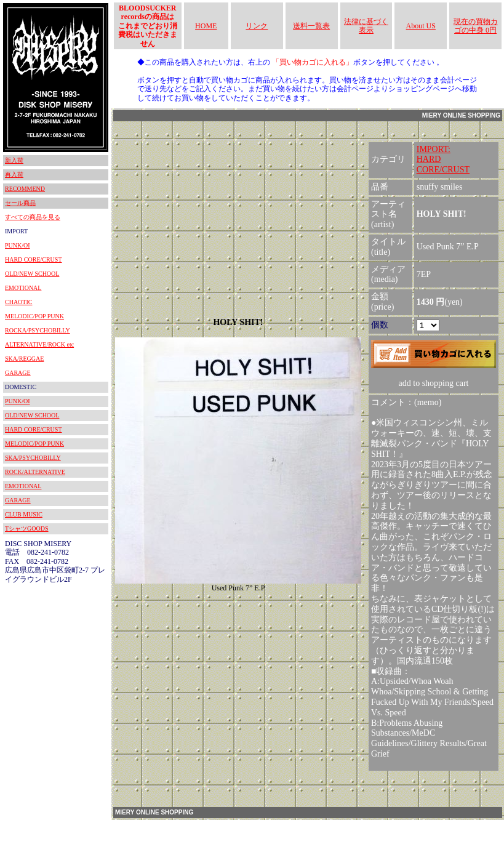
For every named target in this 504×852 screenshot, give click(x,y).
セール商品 (20, 203)
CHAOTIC (18, 302)
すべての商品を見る (33, 217)
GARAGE (18, 373)
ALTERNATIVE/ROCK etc (39, 344)
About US (421, 26)
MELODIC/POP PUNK (34, 316)
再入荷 (14, 175)
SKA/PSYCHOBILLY (33, 458)
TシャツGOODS (27, 528)
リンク (257, 26)
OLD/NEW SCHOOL (32, 274)
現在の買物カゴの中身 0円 (476, 26)
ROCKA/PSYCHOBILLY (38, 330)
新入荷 (14, 160)
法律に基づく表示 (366, 26)
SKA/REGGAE (24, 359)
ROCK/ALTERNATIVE (35, 472)
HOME (206, 26)
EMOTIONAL (23, 288)
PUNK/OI (18, 245)
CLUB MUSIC (24, 514)
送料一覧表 (311, 26)
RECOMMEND (25, 189)
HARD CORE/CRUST (34, 259)
